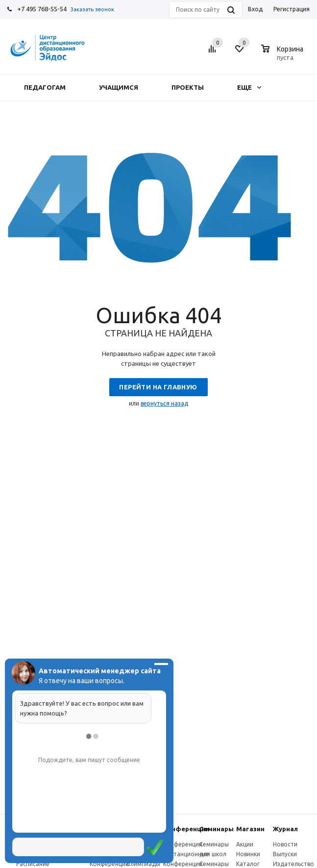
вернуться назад (164, 403)
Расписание (33, 864)
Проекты (188, 87)
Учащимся (119, 87)
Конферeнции (186, 829)
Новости (285, 844)
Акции (245, 844)
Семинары (217, 829)
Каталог (248, 864)
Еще (249, 87)
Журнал (285, 829)
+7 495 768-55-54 (42, 9)
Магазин (250, 829)
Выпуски (285, 854)
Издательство (293, 864)
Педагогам (45, 87)
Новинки (248, 854)
